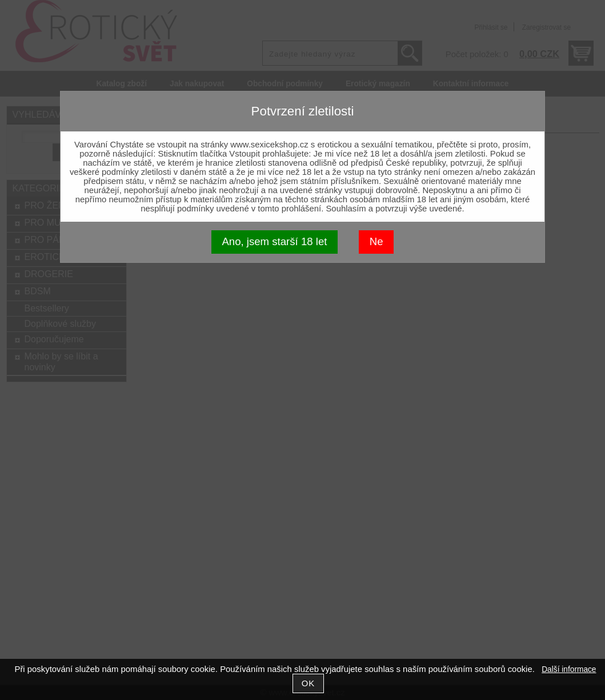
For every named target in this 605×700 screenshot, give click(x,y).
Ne (376, 241)
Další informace (569, 669)
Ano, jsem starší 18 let (274, 241)
